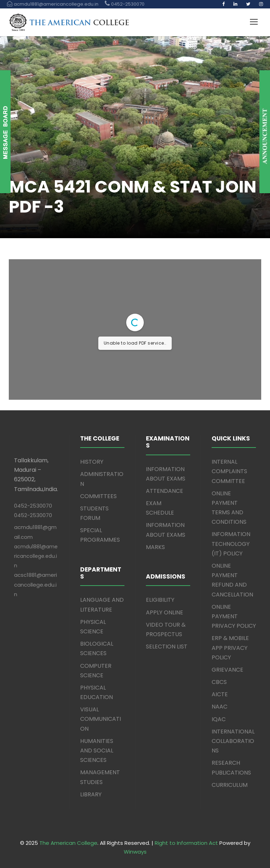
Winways (135, 852)
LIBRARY (91, 794)
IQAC (219, 719)
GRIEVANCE (227, 670)
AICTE (220, 694)
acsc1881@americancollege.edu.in (36, 584)
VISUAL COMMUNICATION (101, 719)
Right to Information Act (186, 843)
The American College (68, 843)
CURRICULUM (230, 785)
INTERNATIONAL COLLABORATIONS (233, 741)
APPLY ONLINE (165, 612)
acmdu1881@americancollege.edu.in (36, 556)
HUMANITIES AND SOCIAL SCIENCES (97, 750)
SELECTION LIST (167, 647)
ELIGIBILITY (160, 600)
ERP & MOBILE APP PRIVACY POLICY (230, 648)
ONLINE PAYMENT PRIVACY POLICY (234, 616)
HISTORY (92, 462)
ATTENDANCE (165, 491)
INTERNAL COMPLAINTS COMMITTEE (229, 471)
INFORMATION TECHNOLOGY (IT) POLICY (231, 544)
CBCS (219, 682)
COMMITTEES (98, 496)
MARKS (155, 547)
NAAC (220, 707)
